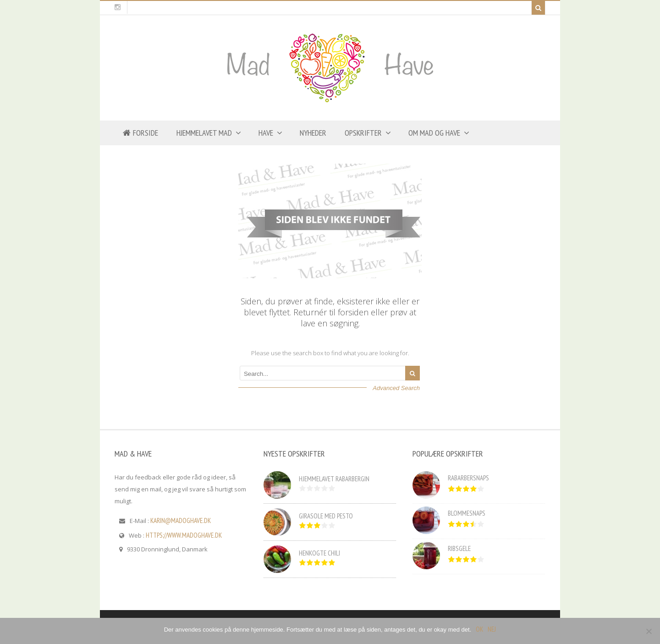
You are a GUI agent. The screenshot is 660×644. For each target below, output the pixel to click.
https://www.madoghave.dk (184, 535)
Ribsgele (459, 548)
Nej (492, 629)
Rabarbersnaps (468, 478)
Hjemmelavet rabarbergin (334, 479)
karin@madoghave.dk (181, 520)
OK (479, 629)
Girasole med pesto (326, 516)
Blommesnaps (467, 513)
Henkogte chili (319, 553)
